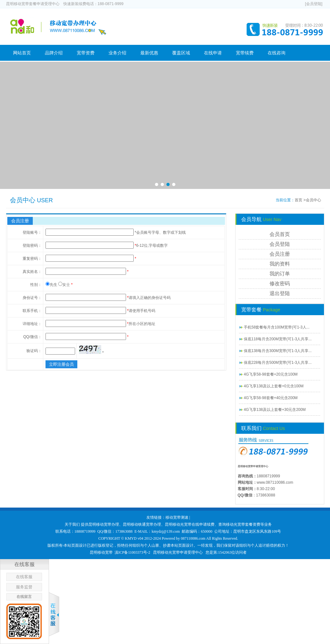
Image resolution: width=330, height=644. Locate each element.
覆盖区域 (181, 53)
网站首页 (22, 53)
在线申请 (213, 53)
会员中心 (313, 200)
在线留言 (24, 597)
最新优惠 (149, 53)
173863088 (266, 495)
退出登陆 (280, 293)
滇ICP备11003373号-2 (132, 552)
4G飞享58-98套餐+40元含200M (271, 398)
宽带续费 (245, 53)
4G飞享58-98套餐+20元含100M (271, 374)
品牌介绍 (54, 53)
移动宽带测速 (177, 517)
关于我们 (72, 524)
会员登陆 (280, 244)
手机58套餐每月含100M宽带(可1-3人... (277, 327)
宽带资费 (86, 53)
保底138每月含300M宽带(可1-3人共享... (278, 351)
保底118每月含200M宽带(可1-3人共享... (278, 339)
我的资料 (280, 264)
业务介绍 (117, 53)
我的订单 (280, 274)
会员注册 (280, 254)
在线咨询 (277, 53)
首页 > (300, 200)
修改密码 (280, 284)
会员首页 (280, 234)
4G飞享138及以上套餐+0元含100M (274, 386)
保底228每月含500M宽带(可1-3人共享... (278, 363)
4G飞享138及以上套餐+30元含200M (275, 410)
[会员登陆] (314, 4)
